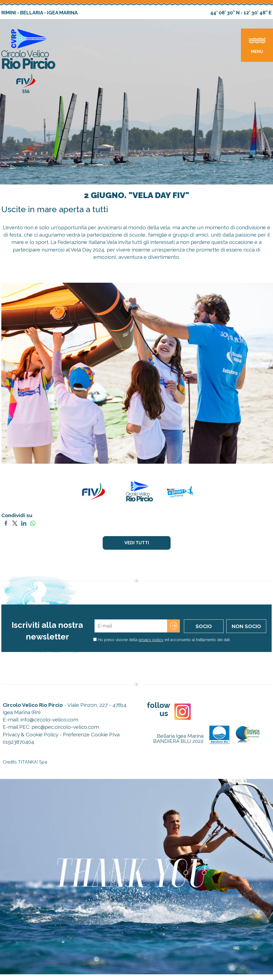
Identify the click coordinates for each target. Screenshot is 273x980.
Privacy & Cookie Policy (30, 734)
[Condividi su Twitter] (15, 523)
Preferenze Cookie (85, 734)
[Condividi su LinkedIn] (24, 523)
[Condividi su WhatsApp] (33, 523)
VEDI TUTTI (137, 543)
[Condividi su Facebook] (6, 523)
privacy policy (151, 640)
